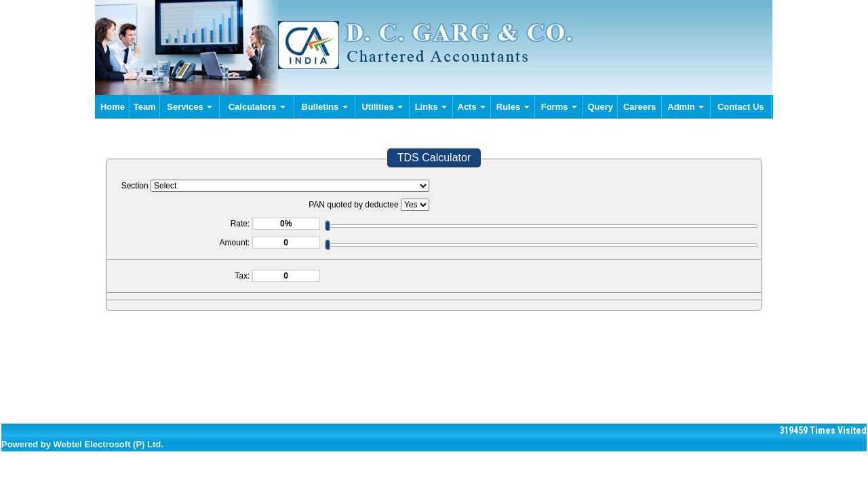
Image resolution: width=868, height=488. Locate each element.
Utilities (382, 107)
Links (431, 107)
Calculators (257, 107)
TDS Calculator (434, 158)
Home (113, 107)
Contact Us (741, 107)
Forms (559, 107)
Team (145, 107)
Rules (513, 107)
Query (601, 107)
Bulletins (325, 107)
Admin (686, 107)
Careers (639, 107)
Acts (472, 107)
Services (190, 107)
